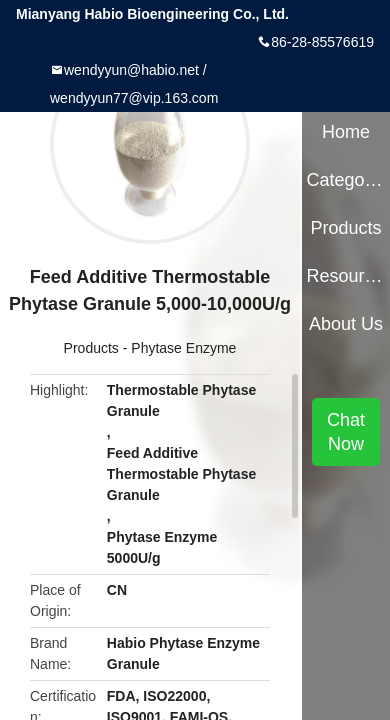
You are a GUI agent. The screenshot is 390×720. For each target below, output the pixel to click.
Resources (345, 276)
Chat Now (346, 432)
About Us (346, 324)
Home (346, 132)
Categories (345, 180)
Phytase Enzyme (183, 348)
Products (91, 348)
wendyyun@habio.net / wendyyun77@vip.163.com (134, 84)
